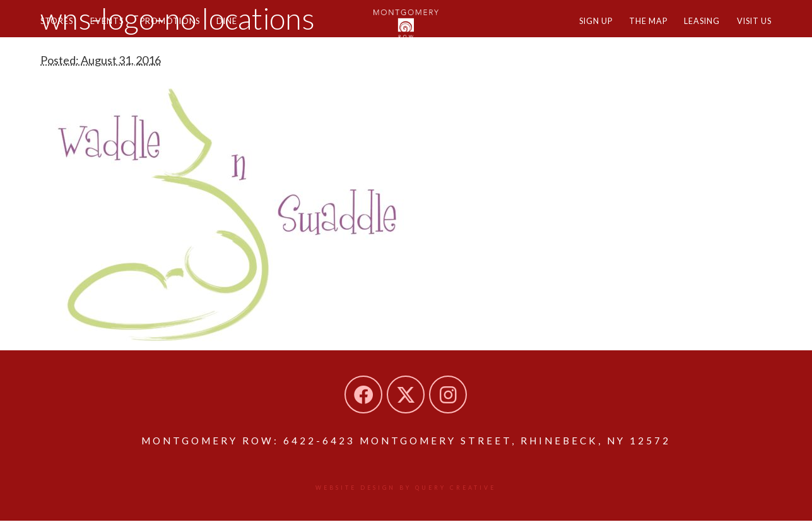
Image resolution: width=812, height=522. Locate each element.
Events (114, 30)
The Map (635, 30)
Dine (244, 30)
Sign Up (578, 30)
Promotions (182, 30)
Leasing (694, 30)
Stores (59, 30)
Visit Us (751, 30)
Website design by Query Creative (406, 489)
